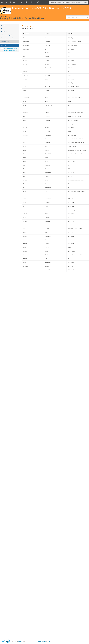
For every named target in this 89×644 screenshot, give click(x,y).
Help (40, 641)
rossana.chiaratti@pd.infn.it (11, 51)
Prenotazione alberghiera (8, 38)
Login (86, 2)
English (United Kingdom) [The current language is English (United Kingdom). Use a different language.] (72, 2)
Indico (20, 641)
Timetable (4, 29)
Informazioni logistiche (7, 35)
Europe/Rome (56, 2)
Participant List (5, 41)
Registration (5, 32)
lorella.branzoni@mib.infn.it (11, 48)
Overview (4, 26)
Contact (44, 641)
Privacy (49, 641)
